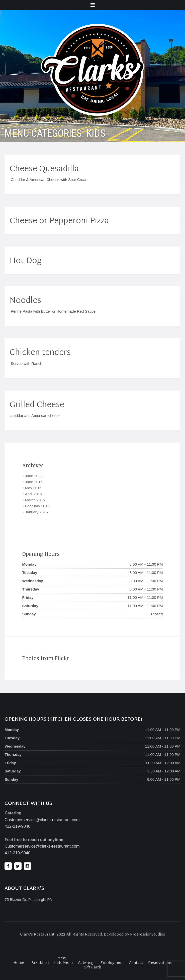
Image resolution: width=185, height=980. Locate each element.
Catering (86, 963)
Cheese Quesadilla (44, 169)
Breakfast (40, 963)
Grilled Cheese (37, 405)
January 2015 (36, 512)
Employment (112, 963)
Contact (136, 963)
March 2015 (35, 500)
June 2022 (34, 476)
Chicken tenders (40, 353)
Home (19, 963)
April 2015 (34, 494)
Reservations (160, 963)
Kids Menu (64, 963)
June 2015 (34, 482)
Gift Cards (93, 968)
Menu (63, 959)
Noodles (25, 301)
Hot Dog (26, 261)
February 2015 (37, 506)
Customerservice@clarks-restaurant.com (42, 820)
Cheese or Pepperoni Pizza (59, 221)
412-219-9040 (17, 826)
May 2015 (33, 488)
